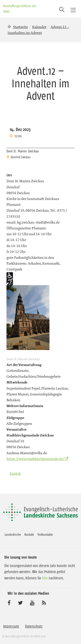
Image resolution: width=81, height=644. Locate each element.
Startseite (21, 27)
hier (45, 578)
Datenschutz (34, 626)
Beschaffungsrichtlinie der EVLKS (20, 9)
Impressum (11, 626)
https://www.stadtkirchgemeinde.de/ (35, 459)
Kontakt (29, 534)
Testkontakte (45, 534)
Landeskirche (13, 534)
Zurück (15, 473)
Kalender (39, 27)
